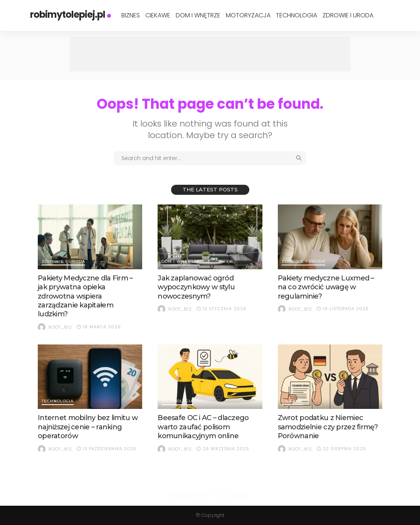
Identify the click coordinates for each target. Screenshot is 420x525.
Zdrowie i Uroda (348, 15)
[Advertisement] (210, 54)
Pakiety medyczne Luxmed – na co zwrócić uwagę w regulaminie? (326, 287)
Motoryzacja (248, 15)
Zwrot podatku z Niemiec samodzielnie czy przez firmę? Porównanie (328, 427)
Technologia (297, 15)
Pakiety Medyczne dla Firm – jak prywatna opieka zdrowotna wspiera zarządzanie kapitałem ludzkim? (85, 296)
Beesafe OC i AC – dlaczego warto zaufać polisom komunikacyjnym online (203, 427)
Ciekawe (158, 15)
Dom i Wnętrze (198, 15)
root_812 (60, 327)
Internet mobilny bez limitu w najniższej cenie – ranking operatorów (88, 427)
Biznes (131, 15)
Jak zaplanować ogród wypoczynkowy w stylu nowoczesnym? (196, 287)
